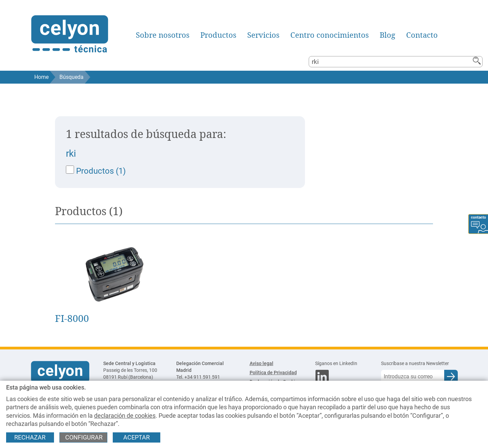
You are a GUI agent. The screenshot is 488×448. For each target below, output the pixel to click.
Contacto (422, 35)
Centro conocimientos (330, 35)
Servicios (263, 35)
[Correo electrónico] (413, 377)
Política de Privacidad (273, 373)
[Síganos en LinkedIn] (343, 364)
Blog (387, 35)
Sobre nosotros (163, 35)
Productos (218, 35)
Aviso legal (261, 364)
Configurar (84, 437)
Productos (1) (96, 171)
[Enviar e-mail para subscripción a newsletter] (451, 377)
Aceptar (137, 437)
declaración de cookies (125, 416)
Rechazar (30, 437)
